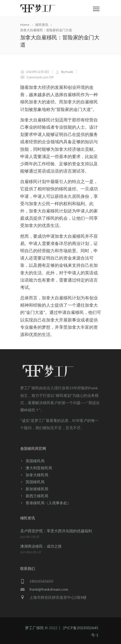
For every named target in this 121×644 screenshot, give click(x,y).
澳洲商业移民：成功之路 (41, 546)
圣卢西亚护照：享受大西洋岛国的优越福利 (56, 531)
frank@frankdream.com (49, 589)
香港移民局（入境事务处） (48, 503)
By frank (67, 72)
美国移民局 (35, 461)
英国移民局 (35, 482)
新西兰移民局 (37, 496)
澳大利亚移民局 (39, 468)
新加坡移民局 (37, 489)
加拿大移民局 (37, 475)
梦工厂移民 (34, 628)
